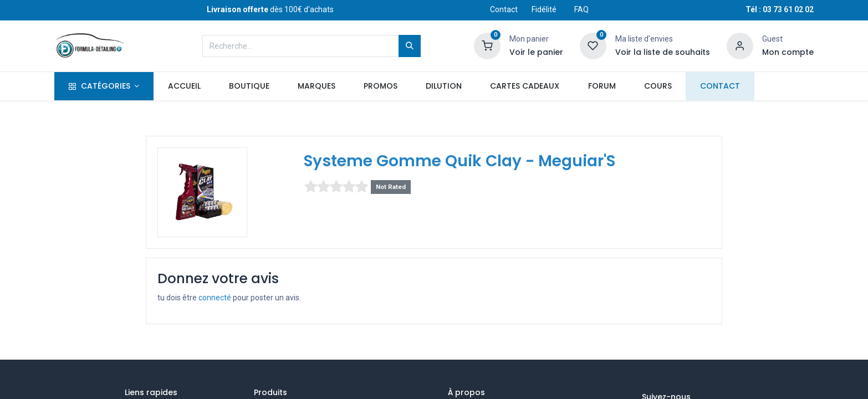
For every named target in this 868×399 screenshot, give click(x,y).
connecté (215, 298)
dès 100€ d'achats (270, 9)
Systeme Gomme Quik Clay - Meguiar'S (459, 161)
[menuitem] (184, 86)
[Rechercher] (410, 46)
